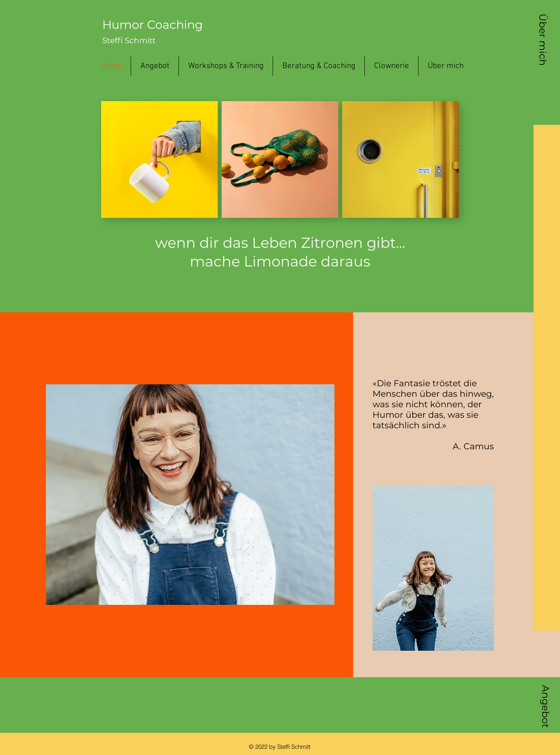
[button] (543, 40)
